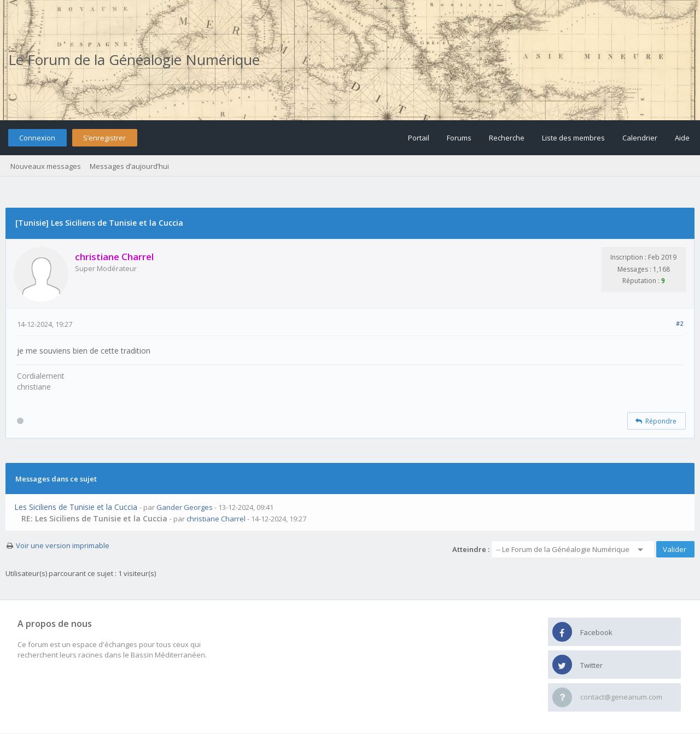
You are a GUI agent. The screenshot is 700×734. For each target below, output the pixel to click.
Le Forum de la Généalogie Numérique (134, 60)
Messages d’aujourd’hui (129, 166)
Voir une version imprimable (63, 545)
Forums (459, 138)
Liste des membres (573, 138)
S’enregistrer (104, 138)
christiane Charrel (216, 519)
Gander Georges (185, 507)
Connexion (37, 138)
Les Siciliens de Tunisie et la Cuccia (76, 507)
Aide (682, 138)
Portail (419, 138)
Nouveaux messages (46, 166)
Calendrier (640, 138)
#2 (679, 323)
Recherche (507, 138)
